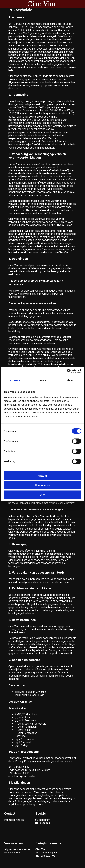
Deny (43, 495)
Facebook (43, 823)
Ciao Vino (42, 4)
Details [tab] (42, 380)
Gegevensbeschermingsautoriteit (36, 148)
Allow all (43, 476)
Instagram (43, 820)
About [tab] (70, 380)
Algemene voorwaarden (18, 849)
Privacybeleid (12, 853)
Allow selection (42, 485)
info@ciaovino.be (14, 820)
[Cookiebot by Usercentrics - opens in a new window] (67, 371)
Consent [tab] (15, 380)
